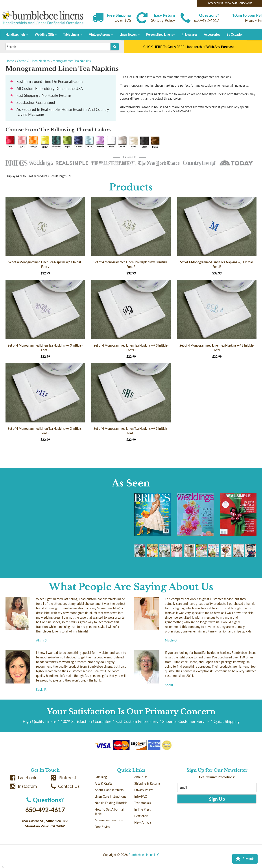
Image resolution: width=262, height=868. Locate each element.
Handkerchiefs (17, 34)
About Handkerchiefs (109, 790)
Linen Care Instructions (110, 796)
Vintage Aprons (101, 34)
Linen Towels (130, 34)
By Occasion (235, 34)
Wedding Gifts (46, 34)
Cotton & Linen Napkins (33, 61)
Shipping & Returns (147, 783)
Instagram (23, 786)
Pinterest (63, 778)
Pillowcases (189, 34)
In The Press (143, 809)
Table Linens (73, 34)
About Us (141, 777)
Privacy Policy (144, 790)
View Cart (231, 3)
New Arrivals (143, 822)
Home (10, 61)
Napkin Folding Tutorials (111, 803)
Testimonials (143, 803)
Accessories (212, 34)
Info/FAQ (141, 796)
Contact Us (65, 786)
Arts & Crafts (103, 783)
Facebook (23, 778)
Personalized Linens (161, 34)
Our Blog (101, 777)
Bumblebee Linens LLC (144, 855)
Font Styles (102, 827)
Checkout (246, 3)
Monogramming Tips (109, 820)
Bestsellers (141, 816)
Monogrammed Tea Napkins (72, 61)
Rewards (245, 859)
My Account (216, 3)
